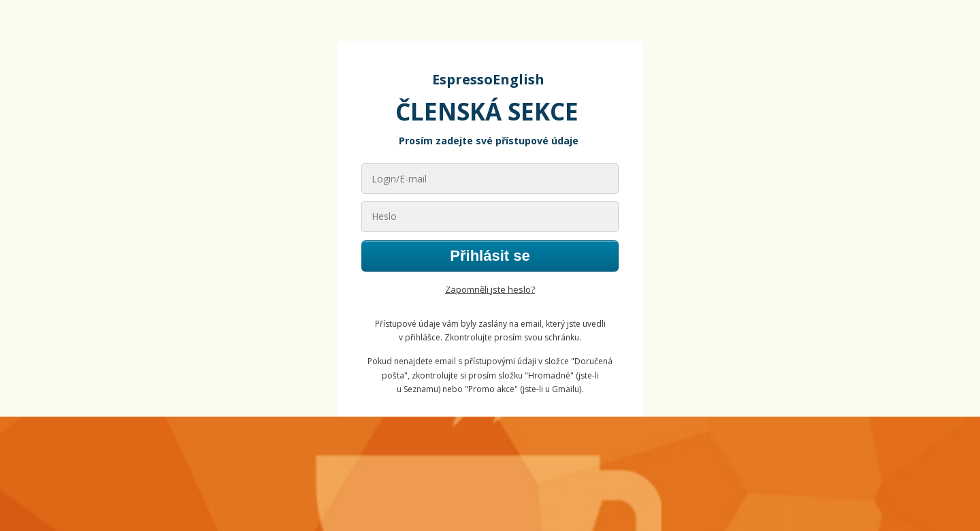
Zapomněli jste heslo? (490, 289)
